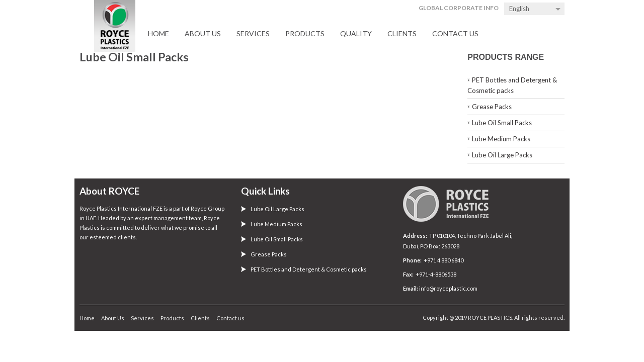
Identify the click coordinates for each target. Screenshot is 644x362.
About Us (203, 33)
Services (253, 33)
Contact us (455, 33)
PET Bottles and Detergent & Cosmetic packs (309, 269)
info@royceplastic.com (448, 288)
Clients (402, 33)
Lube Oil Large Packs (502, 155)
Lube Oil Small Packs (502, 123)
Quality (356, 33)
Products (305, 33)
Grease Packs (492, 107)
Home (158, 33)
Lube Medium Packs (501, 139)
